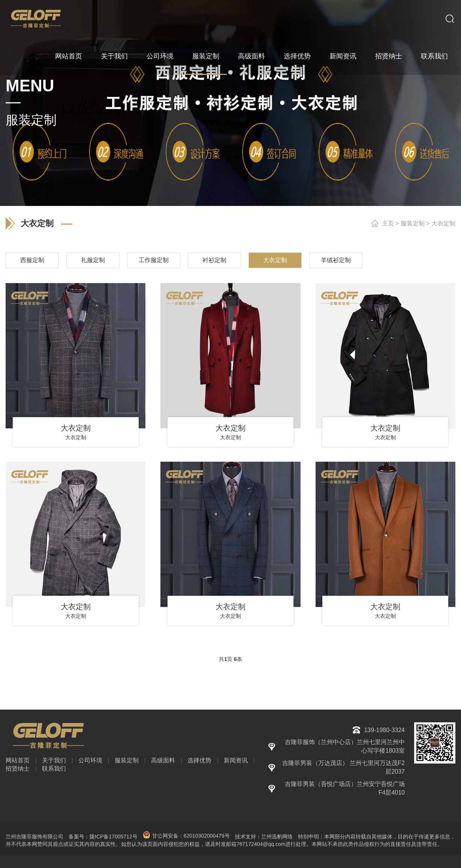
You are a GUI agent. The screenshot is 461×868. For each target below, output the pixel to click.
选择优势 (297, 56)
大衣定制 (443, 223)
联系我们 (434, 56)
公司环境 (160, 56)
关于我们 (114, 56)
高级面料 (251, 56)
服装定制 (206, 56)
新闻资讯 (343, 56)
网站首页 (69, 56)
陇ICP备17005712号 (114, 837)
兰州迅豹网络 (277, 837)
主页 (388, 223)
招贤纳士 (389, 56)
